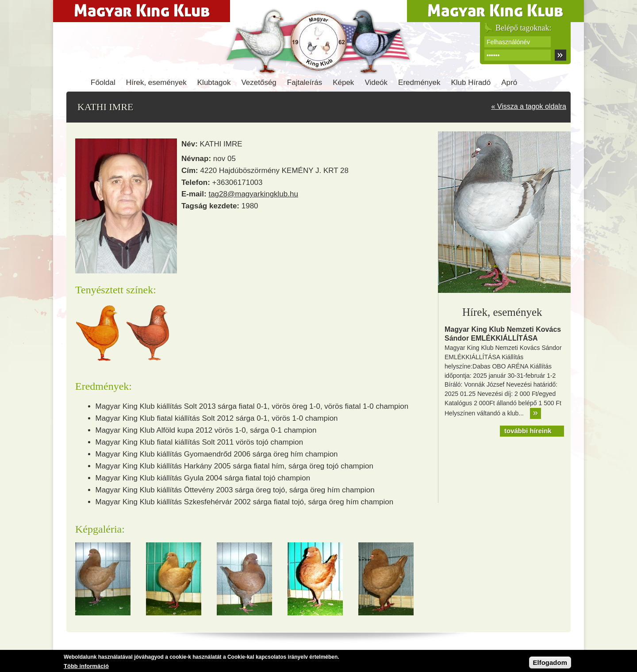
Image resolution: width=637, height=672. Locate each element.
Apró (509, 83)
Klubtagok (214, 83)
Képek (343, 83)
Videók (376, 83)
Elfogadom (550, 664)
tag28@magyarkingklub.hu (253, 194)
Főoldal (103, 83)
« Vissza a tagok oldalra (529, 106)
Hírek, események (156, 83)
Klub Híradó (471, 83)
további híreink (528, 431)
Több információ (86, 668)
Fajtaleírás (305, 83)
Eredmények (419, 83)
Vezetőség (259, 83)
